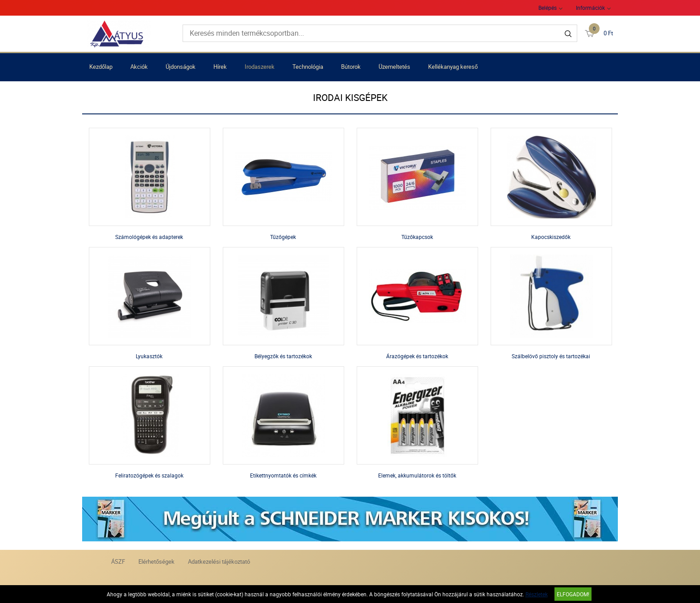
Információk (590, 8)
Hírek (220, 67)
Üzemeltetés (394, 67)
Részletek (537, 594)
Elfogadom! (573, 594)
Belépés (548, 8)
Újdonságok (181, 67)
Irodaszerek (260, 67)
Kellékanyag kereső (453, 67)
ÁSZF (118, 561)
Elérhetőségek (156, 561)
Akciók (139, 67)
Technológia (308, 67)
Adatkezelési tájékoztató (219, 561)
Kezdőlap (101, 67)
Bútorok (351, 67)
